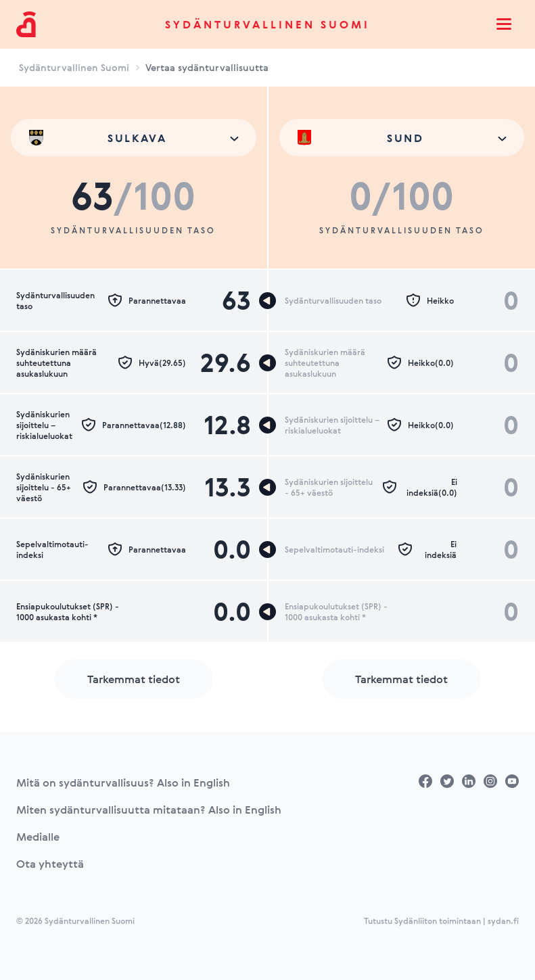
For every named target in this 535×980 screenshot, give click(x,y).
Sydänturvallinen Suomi (267, 24)
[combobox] (134, 138)
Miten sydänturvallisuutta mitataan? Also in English (149, 810)
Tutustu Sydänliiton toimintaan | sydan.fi (441, 920)
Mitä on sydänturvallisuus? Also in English (123, 783)
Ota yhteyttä (50, 864)
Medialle (38, 837)
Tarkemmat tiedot (134, 679)
